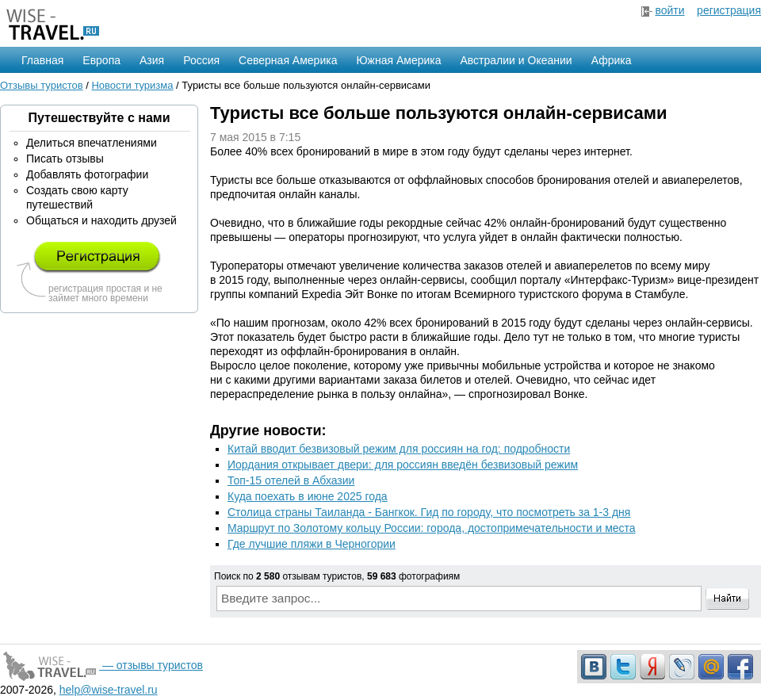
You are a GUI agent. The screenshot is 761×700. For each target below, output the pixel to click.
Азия (152, 60)
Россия (201, 60)
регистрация (729, 10)
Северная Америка (288, 60)
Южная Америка (398, 60)
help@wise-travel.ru (109, 690)
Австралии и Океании (516, 60)
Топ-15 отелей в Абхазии (291, 480)
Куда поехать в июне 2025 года (308, 496)
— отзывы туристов (101, 665)
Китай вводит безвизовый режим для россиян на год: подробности (399, 449)
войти (669, 10)
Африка (612, 60)
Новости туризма (132, 85)
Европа (101, 60)
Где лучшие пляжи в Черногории (312, 544)
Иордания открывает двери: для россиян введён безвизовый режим (403, 465)
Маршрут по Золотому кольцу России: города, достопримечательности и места (432, 528)
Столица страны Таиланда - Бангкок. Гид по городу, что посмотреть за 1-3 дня (429, 512)
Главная (42, 60)
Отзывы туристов (42, 85)
